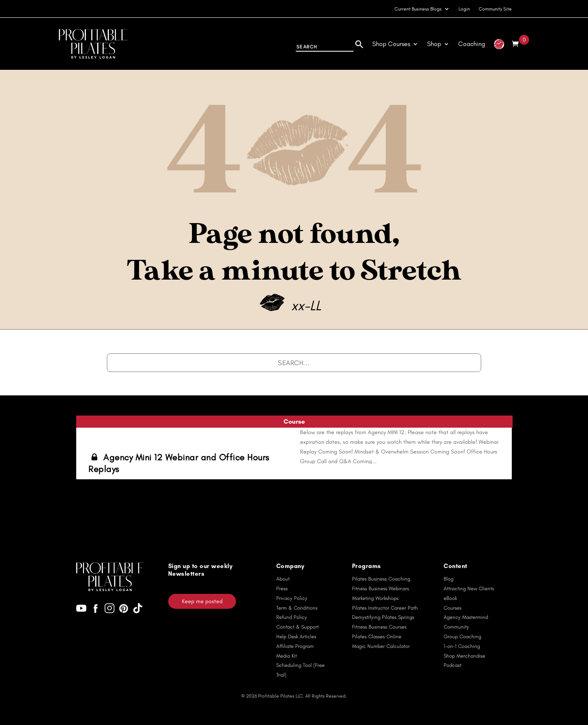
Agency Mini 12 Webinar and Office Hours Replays (179, 463)
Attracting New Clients (469, 588)
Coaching (472, 44)
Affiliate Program (295, 646)
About (283, 579)
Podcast (452, 665)
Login (464, 9)
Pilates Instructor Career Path (385, 608)
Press (282, 588)
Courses (452, 608)
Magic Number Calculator (381, 646)
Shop (434, 44)
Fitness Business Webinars (381, 588)
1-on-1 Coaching (462, 646)
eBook (450, 598)
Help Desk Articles (296, 636)
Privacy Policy (292, 598)
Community (456, 627)
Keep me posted (202, 601)
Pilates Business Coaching (381, 579)
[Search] (359, 43)
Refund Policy (292, 617)
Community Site (495, 9)
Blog (448, 579)
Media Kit (287, 656)
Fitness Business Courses (379, 627)
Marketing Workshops (375, 598)
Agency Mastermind (466, 617)
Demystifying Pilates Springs (383, 617)
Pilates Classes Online (377, 636)
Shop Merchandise (464, 656)
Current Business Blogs (418, 9)
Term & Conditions (297, 608)
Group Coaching (462, 636)
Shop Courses (391, 44)
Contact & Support (297, 627)
